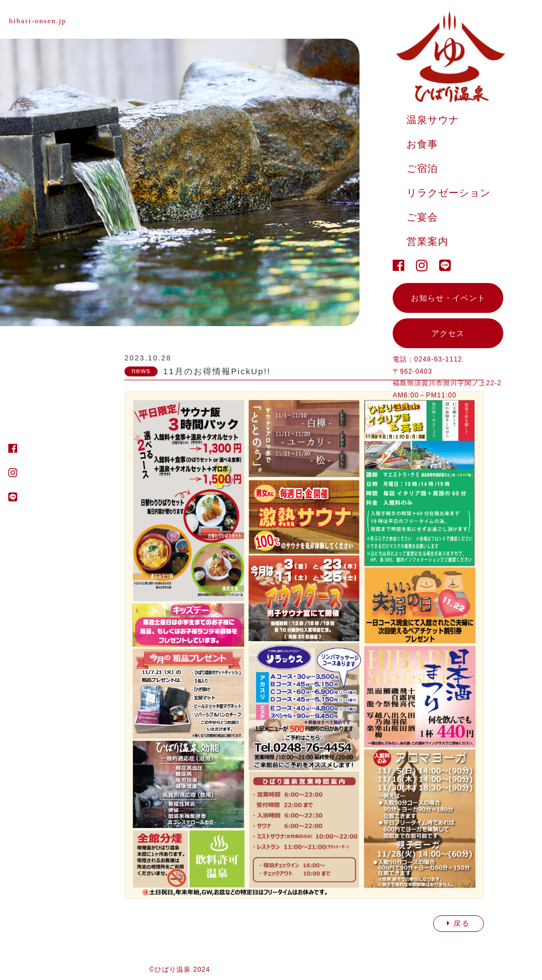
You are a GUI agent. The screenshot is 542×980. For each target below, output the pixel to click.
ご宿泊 (422, 169)
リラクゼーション (449, 193)
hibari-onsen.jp (40, 21)
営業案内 (428, 242)
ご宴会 (422, 217)
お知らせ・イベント (448, 298)
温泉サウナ (433, 120)
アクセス (448, 333)
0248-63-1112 (438, 359)
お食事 (422, 144)
